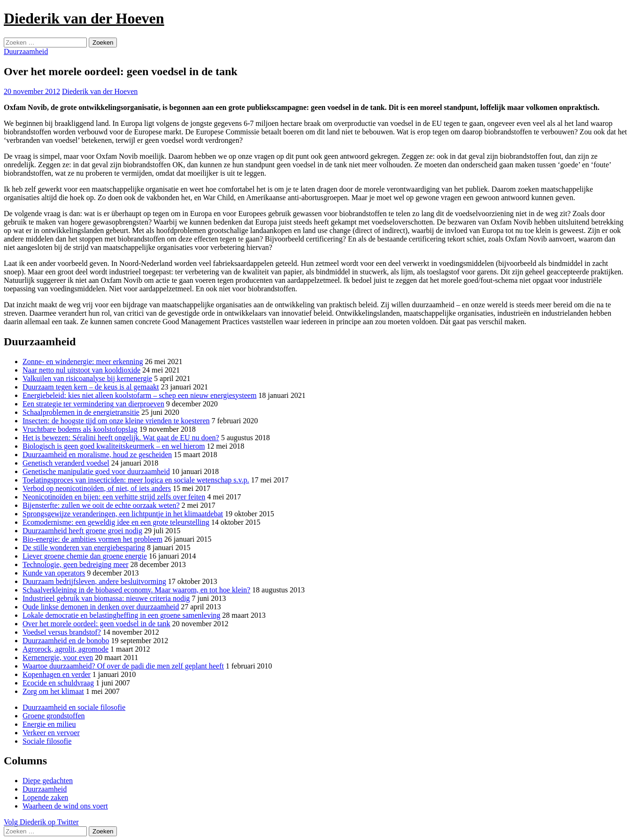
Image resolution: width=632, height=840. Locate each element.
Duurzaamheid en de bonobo (66, 641)
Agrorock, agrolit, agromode (66, 649)
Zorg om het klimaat (53, 691)
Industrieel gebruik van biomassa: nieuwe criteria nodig (106, 598)
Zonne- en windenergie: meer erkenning (83, 362)
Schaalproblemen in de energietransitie (81, 412)
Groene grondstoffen (54, 716)
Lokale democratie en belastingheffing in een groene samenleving (121, 615)
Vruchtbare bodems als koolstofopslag (80, 429)
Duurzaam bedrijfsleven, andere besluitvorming (94, 581)
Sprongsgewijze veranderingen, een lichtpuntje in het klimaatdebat (123, 514)
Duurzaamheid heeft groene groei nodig (82, 531)
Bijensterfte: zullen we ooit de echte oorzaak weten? (101, 505)
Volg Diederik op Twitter (41, 822)
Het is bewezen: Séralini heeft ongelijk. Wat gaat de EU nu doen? (121, 438)
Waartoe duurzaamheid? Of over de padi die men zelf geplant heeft (123, 666)
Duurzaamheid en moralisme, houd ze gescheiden (97, 455)
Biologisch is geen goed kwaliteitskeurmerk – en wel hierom (114, 446)
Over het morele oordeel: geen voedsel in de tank (96, 624)
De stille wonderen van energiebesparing (84, 548)
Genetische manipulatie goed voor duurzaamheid (96, 471)
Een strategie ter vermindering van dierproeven (93, 404)
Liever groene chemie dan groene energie (85, 556)
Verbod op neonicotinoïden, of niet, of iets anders (97, 488)
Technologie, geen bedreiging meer (75, 564)
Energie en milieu (49, 724)
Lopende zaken (45, 797)
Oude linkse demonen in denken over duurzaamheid (101, 607)
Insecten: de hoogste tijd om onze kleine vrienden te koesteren (116, 421)
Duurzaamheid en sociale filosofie (74, 707)
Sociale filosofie (47, 741)
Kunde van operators (54, 573)
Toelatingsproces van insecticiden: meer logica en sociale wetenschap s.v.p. (136, 480)
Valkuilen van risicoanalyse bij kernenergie (87, 378)
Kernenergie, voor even (58, 657)
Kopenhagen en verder (57, 674)
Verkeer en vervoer (51, 733)
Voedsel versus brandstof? (62, 632)
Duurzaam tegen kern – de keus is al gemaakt (91, 387)
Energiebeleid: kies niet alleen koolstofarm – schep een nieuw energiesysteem (139, 395)
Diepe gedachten (48, 781)
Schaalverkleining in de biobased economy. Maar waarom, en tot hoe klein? (136, 590)
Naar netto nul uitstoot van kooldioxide (81, 370)
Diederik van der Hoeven (84, 18)
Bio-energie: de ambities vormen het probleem (92, 539)
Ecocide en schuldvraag (58, 683)
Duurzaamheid (26, 51)
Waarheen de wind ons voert (65, 806)
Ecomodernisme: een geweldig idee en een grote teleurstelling (116, 522)
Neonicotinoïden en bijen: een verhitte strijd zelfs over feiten (114, 497)
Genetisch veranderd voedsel (66, 463)
